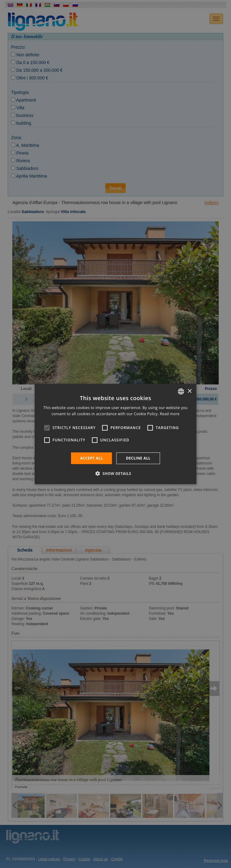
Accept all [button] (91, 458)
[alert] (115, 434)
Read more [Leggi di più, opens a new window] (170, 414)
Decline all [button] (138, 458)
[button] (115, 473)
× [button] (190, 391)
